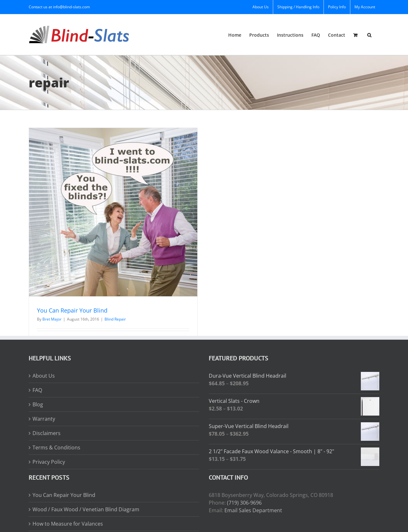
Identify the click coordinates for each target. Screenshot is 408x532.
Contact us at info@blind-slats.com (59, 7)
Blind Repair (115, 319)
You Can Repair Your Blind (72, 310)
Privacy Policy (49, 462)
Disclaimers (47, 433)
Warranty (44, 419)
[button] (369, 35)
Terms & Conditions (56, 447)
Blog (38, 404)
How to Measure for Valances (68, 524)
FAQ (37, 390)
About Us (44, 376)
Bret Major (52, 319)
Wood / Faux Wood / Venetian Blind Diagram (86, 509)
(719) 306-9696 (244, 503)
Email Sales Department (253, 510)
